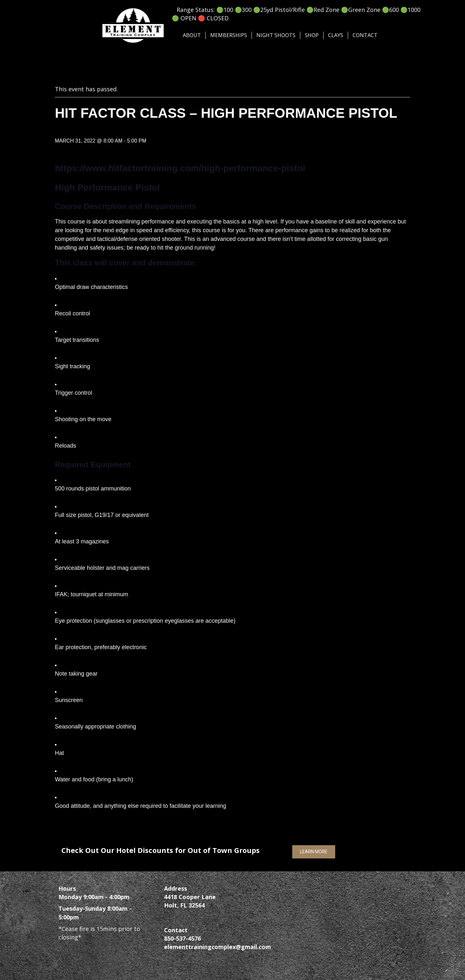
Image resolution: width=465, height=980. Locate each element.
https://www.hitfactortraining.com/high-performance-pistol (180, 168)
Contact (365, 35)
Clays (336, 35)
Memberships (229, 35)
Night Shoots (276, 35)
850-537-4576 (182, 938)
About (192, 35)
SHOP (312, 35)
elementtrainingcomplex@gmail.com (217, 947)
